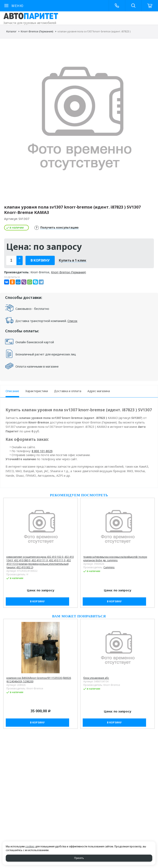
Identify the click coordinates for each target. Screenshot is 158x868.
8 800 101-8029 (42, 451)
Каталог (11, 31)
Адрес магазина (99, 391)
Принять (79, 858)
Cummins (109, 567)
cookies (30, 846)
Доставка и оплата (68, 391)
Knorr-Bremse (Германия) (37, 31)
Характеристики (37, 391)
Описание (12, 391)
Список (72, 321)
